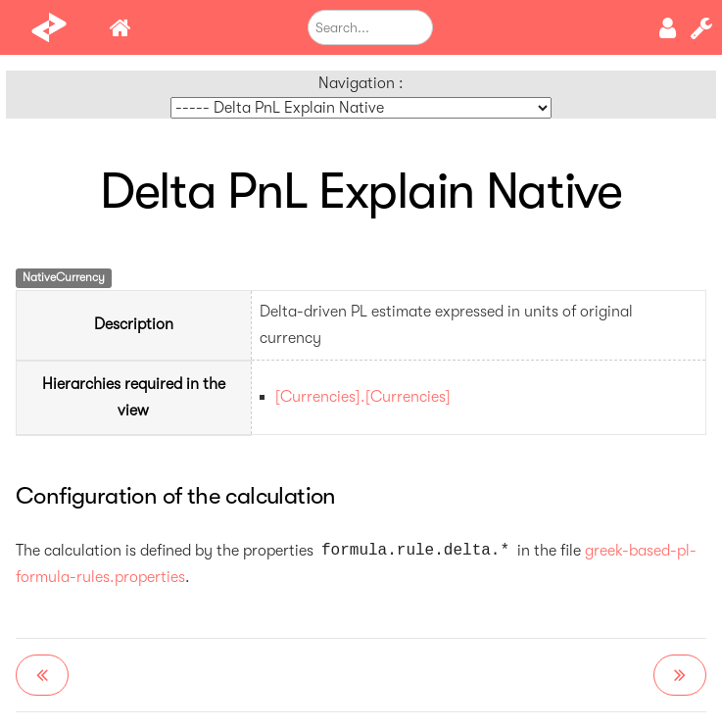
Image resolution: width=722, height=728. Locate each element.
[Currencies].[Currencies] (363, 397)
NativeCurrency (64, 277)
